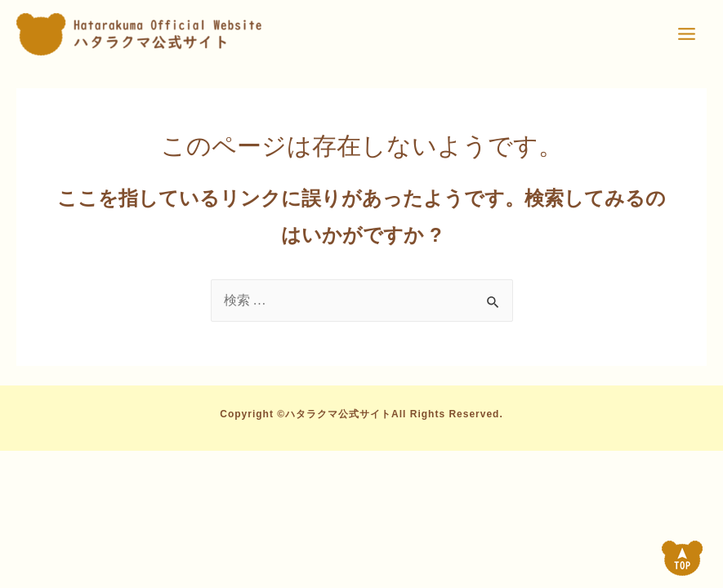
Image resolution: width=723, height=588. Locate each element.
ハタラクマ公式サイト (338, 414)
